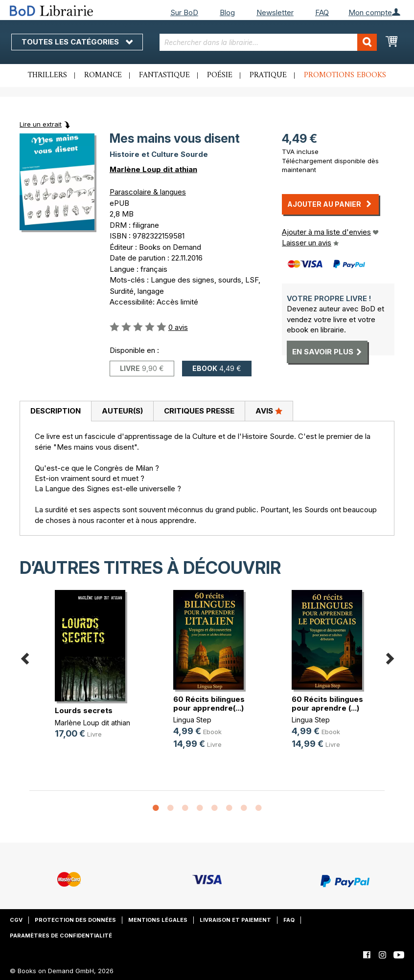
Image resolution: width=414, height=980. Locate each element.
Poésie (220, 75)
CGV (16, 920)
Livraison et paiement (235, 920)
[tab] (55, 412)
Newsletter (275, 12)
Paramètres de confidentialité (61, 936)
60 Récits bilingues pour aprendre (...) (327, 704)
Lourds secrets (84, 710)
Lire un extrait (41, 124)
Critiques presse (199, 411)
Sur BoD (184, 12)
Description (56, 411)
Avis (269, 411)
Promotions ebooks (345, 75)
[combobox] (268, 42)
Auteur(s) (122, 411)
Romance (103, 75)
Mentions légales (158, 920)
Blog (227, 12)
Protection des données (75, 920)
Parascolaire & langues (148, 192)
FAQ (322, 12)
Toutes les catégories (77, 42)
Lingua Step (192, 720)
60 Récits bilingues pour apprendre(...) (209, 704)
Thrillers (47, 75)
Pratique (268, 75)
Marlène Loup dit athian (153, 169)
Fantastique (164, 75)
